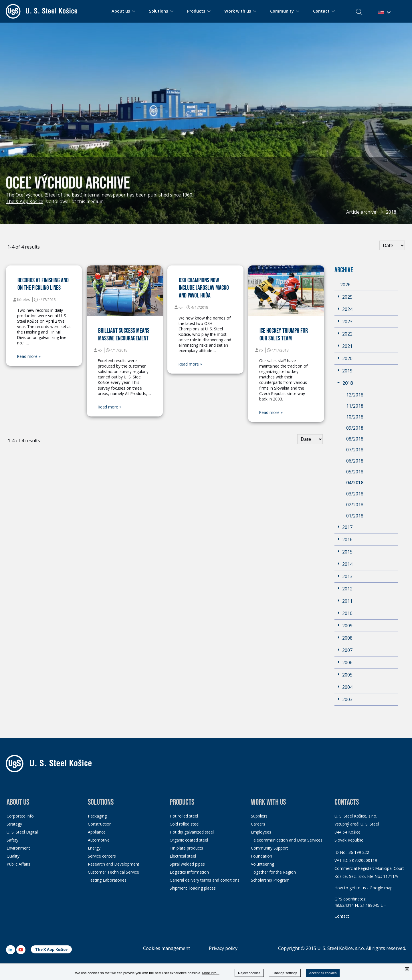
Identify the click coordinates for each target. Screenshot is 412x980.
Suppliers (259, 816)
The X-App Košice (24, 201)
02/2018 (355, 505)
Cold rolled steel (185, 824)
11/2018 (355, 406)
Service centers (102, 856)
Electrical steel (183, 856)
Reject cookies (249, 973)
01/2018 (355, 516)
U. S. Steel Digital (22, 832)
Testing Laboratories (107, 880)
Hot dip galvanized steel (192, 832)
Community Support (270, 848)
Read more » (29, 356)
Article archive (361, 212)
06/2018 (355, 461)
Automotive (99, 840)
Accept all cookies (323, 973)
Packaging (97, 816)
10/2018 (355, 417)
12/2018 (355, 395)
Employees (261, 832)
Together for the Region (273, 872)
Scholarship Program (270, 880)
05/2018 (355, 472)
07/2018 (355, 450)
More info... (211, 973)
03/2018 (355, 494)
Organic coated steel (189, 840)
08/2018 (355, 439)
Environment (18, 848)
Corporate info (20, 816)
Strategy (14, 824)
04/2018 (355, 483)
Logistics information (189, 872)
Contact (342, 916)
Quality (13, 856)
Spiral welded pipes (187, 864)
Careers (258, 824)
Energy (94, 848)
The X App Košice (51, 949)
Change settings (285, 973)
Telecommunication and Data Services (287, 840)
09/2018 (355, 428)
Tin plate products (186, 848)
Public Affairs (18, 864)
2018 (391, 212)
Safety (12, 840)
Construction (100, 824)
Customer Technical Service (113, 872)
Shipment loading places (193, 888)
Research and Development (114, 864)
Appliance (97, 832)
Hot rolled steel (184, 816)
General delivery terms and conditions (205, 880)
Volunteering (263, 864)
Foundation (262, 856)
